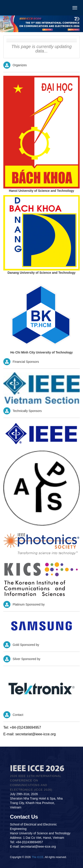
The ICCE (38, 857)
